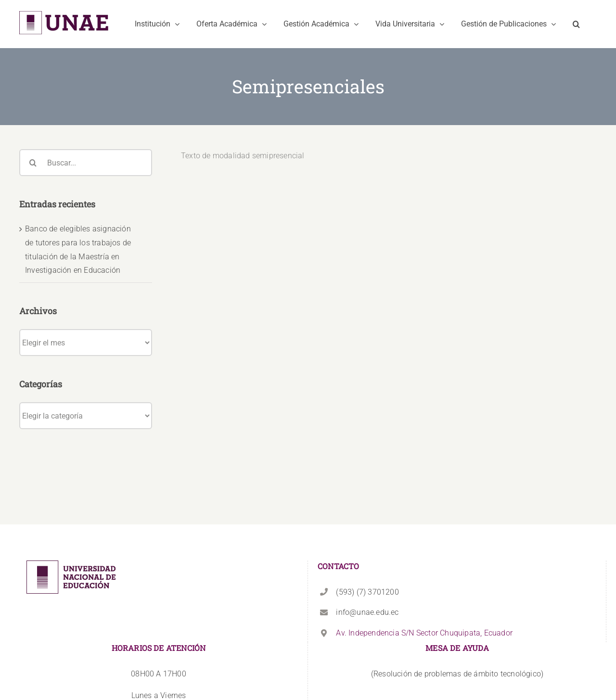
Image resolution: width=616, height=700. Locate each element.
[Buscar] (33, 163)
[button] (576, 24)
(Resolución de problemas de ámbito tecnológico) (457, 603)
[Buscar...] (86, 163)
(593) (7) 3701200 (367, 521)
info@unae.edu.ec (367, 541)
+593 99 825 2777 (158, 646)
